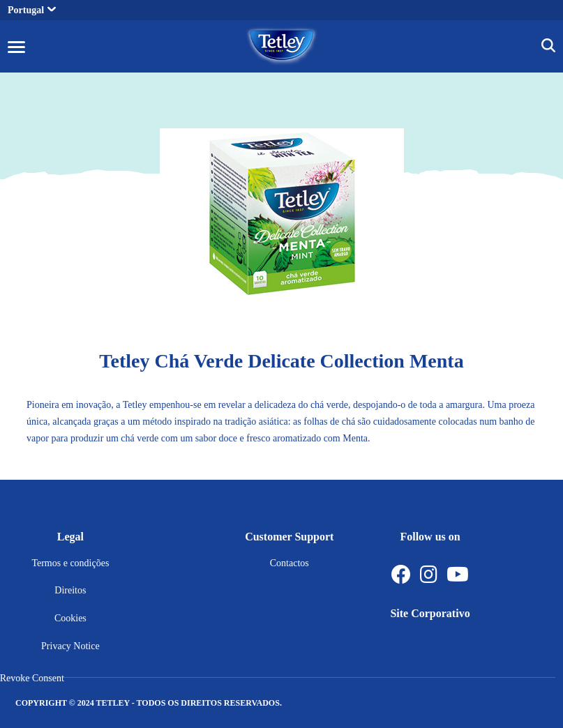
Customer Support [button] (289, 537)
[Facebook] (401, 575)
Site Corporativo (430, 613)
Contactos (290, 563)
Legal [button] (70, 537)
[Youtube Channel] (458, 575)
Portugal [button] (32, 10)
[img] (548, 47)
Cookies (70, 618)
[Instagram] (429, 575)
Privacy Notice (70, 646)
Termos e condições (70, 563)
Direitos (70, 590)
